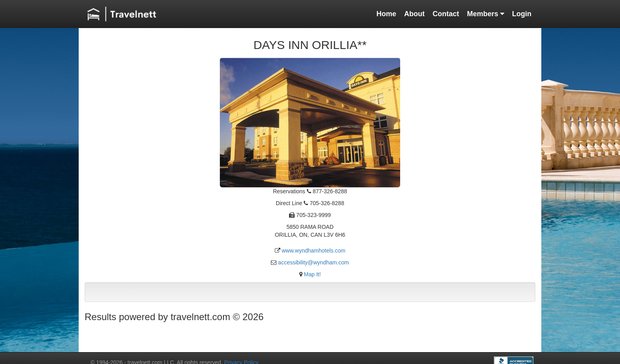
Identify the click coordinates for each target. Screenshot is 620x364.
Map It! (313, 274)
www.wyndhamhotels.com (313, 251)
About (414, 14)
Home (386, 14)
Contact (446, 14)
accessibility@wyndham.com (313, 262)
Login (522, 14)
